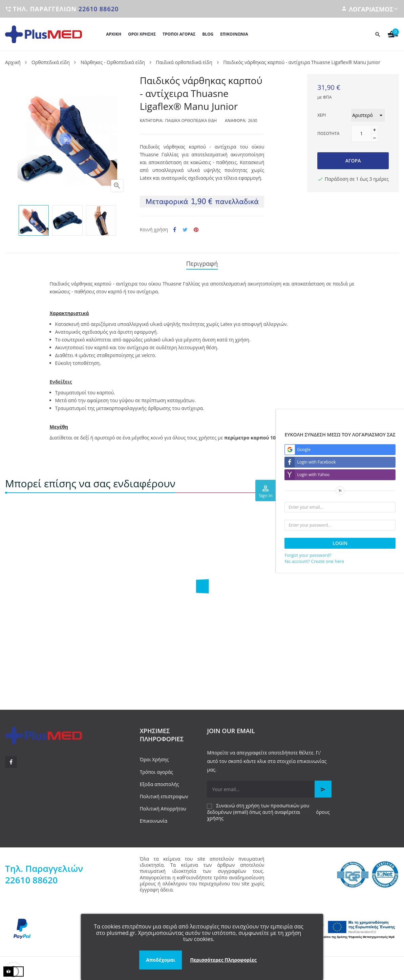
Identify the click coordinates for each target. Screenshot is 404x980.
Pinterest (196, 230)
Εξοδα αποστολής (160, 781)
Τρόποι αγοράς (156, 769)
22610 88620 (99, 9)
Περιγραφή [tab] (202, 262)
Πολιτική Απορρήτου (163, 805)
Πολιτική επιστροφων (164, 793)
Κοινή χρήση (175, 230)
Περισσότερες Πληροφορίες (223, 960)
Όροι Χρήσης (154, 756)
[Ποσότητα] (361, 134)
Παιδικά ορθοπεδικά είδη (191, 121)
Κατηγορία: (152, 121)
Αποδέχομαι (161, 960)
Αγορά (353, 161)
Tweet (185, 230)
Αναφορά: (236, 121)
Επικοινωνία (154, 818)
